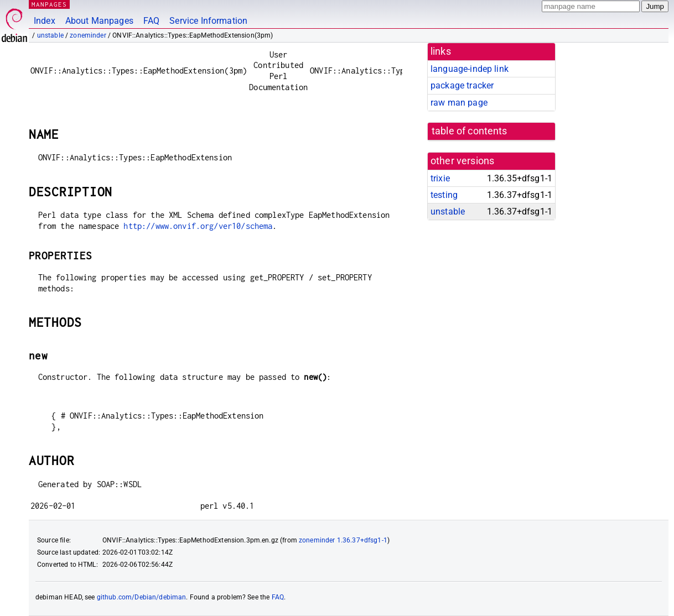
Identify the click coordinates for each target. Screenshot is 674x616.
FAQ (151, 21)
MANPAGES (49, 4)
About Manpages (99, 21)
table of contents (470, 131)
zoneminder (88, 35)
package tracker (462, 85)
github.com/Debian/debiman (142, 597)
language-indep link (470, 69)
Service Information (208, 21)
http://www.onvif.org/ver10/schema (198, 226)
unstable (50, 35)
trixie (440, 178)
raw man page (459, 103)
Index (45, 21)
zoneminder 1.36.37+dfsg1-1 (343, 540)
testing (444, 195)
